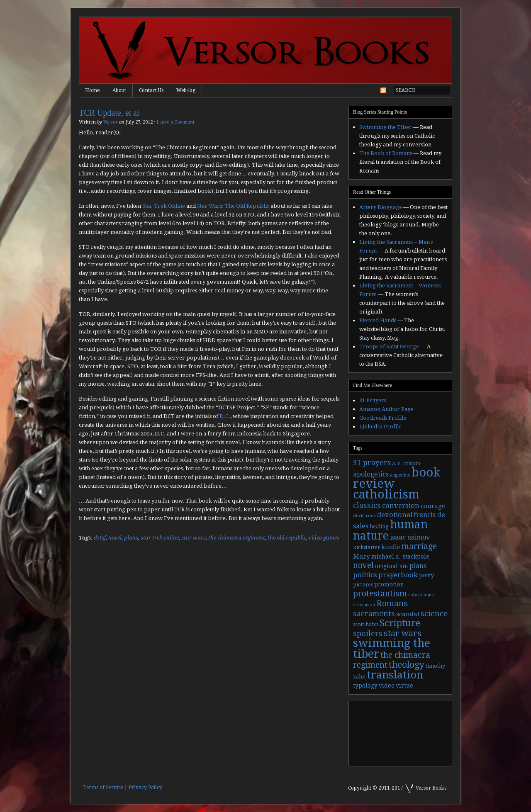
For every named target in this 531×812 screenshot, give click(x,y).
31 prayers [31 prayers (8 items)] (372, 463)
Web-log (186, 90)
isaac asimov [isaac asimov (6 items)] (410, 537)
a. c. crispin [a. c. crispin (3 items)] (406, 464)
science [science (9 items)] (434, 614)
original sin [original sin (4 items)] (392, 566)
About (119, 90)
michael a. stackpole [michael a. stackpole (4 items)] (400, 557)
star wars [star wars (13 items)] (403, 633)
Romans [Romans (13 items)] (392, 603)
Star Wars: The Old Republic (233, 206)
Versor (111, 122)
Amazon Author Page (386, 409)
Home (92, 90)
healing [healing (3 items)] (379, 527)
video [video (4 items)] (387, 686)
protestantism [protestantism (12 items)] (380, 594)
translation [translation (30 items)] (395, 675)
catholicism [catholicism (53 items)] (386, 495)
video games (324, 538)
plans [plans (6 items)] (418, 566)
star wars (194, 538)
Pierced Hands (378, 320)
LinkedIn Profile (380, 427)
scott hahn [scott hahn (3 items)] (366, 625)
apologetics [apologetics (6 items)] (371, 474)
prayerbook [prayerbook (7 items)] (398, 575)
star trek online (160, 538)
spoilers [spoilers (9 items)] (368, 633)
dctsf (100, 538)
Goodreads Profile (383, 418)
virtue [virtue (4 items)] (404, 686)
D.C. (225, 416)
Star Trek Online (164, 206)
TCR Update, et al (109, 113)
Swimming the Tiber (386, 127)
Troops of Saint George (389, 346)
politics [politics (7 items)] (365, 575)
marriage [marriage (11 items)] (419, 546)
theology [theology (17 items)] (407, 665)
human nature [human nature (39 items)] (390, 530)
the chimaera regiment (237, 538)
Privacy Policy (145, 788)
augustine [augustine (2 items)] (400, 475)
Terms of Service (103, 788)
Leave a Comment (175, 122)
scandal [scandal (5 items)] (408, 614)
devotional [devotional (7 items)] (395, 515)
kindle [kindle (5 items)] (391, 547)
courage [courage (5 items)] (433, 506)
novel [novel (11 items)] (363, 565)
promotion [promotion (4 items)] (389, 584)
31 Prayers (373, 400)
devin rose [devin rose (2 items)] (364, 516)
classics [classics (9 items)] (367, 505)
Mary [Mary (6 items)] (362, 556)
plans (131, 538)
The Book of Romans (386, 153)
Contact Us (151, 90)
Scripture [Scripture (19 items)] (400, 623)
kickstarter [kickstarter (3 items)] (367, 547)
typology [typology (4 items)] (365, 686)
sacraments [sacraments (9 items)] (374, 614)
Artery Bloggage (381, 207)
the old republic (287, 538)
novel (115, 538)
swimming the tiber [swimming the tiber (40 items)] (392, 648)
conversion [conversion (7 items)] (401, 506)
